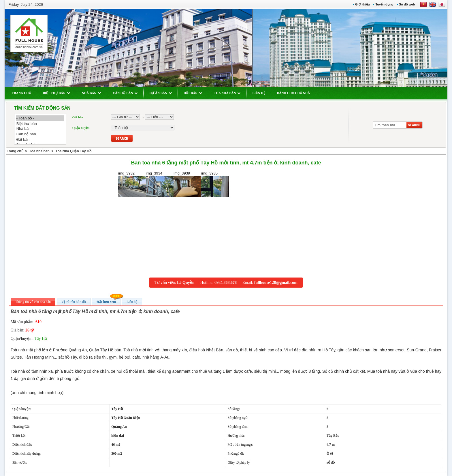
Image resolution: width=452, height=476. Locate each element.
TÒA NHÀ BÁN (227, 93)
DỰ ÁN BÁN (161, 93)
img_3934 (160, 184)
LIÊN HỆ (259, 93)
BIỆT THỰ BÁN (56, 93)
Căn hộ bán (40, 134)
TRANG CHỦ (21, 93)
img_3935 (215, 184)
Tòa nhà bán (39, 151)
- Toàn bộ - (40, 118)
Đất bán (40, 139)
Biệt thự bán (40, 124)
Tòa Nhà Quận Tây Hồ (73, 151)
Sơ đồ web (407, 4)
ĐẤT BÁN (193, 93)
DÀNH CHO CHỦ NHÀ (294, 93)
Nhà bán (40, 129)
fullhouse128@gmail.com (276, 283)
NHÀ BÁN (91, 93)
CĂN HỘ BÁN (125, 93)
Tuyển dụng (384, 4)
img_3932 (132, 184)
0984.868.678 (226, 283)
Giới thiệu (362, 4)
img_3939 (187, 184)
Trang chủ (15, 151)
